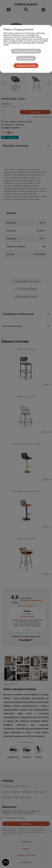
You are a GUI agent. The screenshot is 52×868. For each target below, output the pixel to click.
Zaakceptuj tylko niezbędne (26, 51)
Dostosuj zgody (26, 58)
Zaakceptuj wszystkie (26, 66)
